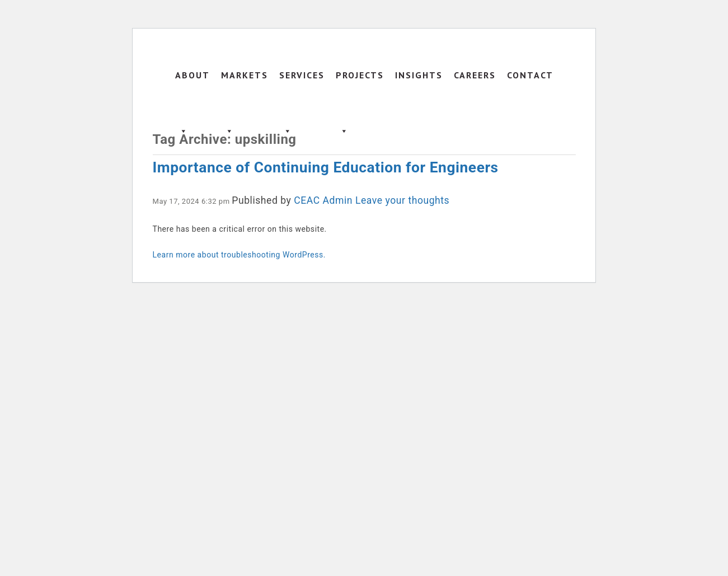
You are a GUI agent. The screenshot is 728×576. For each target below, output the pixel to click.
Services (302, 86)
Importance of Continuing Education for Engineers (326, 167)
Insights (419, 75)
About (192, 86)
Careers (475, 75)
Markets (245, 86)
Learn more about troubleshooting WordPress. (239, 255)
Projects (360, 86)
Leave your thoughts (402, 200)
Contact (530, 75)
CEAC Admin (323, 200)
